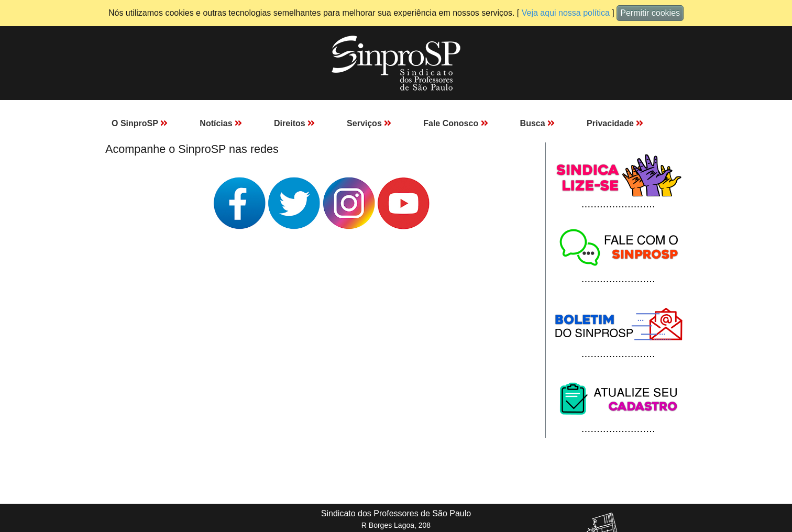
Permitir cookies (650, 13)
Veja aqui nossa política (566, 13)
